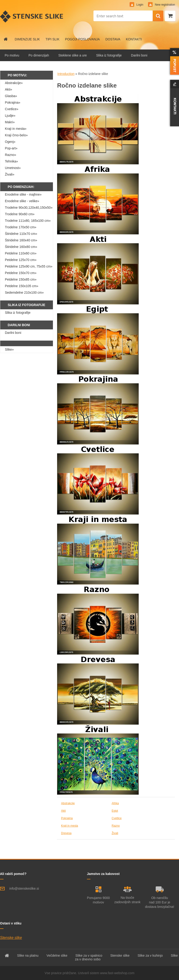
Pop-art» (11, 148)
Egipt (115, 811)
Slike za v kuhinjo (150, 955)
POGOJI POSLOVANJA (82, 39)
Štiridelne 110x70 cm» (21, 234)
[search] (158, 16)
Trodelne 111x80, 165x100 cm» (28, 221)
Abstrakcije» (14, 83)
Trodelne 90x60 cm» (20, 214)
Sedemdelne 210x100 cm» (24, 293)
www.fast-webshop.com (117, 973)
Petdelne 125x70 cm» (21, 260)
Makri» (10, 122)
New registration (165, 5)
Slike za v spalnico (89, 955)
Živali (115, 833)
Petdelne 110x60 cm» (21, 253)
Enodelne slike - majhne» (23, 194)
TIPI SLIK (52, 39)
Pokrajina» (13, 102)
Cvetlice (117, 818)
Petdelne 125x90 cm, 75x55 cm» (29, 266)
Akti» (9, 89)
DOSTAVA (113, 39)
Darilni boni (139, 55)
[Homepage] (6, 39)
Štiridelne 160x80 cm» (21, 247)
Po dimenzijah (39, 55)
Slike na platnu (28, 955)
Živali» (10, 174)
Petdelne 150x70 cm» (21, 273)
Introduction (66, 74)
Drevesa (66, 833)
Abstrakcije (68, 803)
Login (140, 5)
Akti (63, 811)
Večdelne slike (57, 955)
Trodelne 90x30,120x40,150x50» (29, 208)
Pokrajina (67, 818)
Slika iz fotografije (109, 55)
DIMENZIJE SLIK (27, 39)
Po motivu (12, 55)
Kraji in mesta (70, 826)
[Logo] (32, 16)
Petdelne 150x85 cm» (21, 279)
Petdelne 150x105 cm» (22, 286)
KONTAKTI (134, 39)
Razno (116, 826)
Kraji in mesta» (16, 129)
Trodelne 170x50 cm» (21, 227)
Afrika (115, 803)
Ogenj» (10, 142)
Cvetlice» (12, 109)
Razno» (10, 155)
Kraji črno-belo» (16, 135)
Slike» (9, 349)
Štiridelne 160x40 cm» (21, 240)
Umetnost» (13, 168)
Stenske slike (11, 938)
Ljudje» (10, 116)
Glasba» (11, 96)
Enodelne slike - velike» (22, 201)
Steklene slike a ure (72, 55)
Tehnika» (11, 161)
